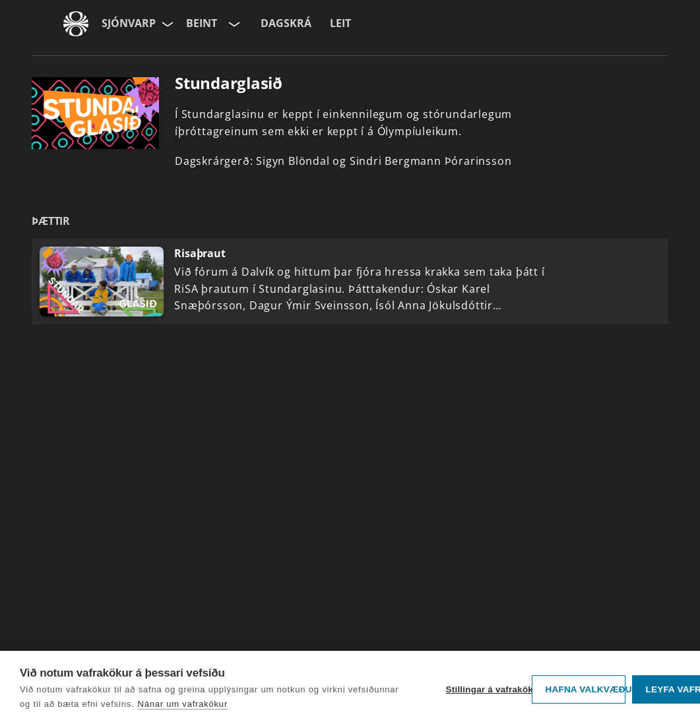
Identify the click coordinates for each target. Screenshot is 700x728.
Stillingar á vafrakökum (486, 689)
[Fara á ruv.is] (76, 24)
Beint (202, 23)
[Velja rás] (233, 24)
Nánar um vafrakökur (182, 704)
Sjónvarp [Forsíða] (129, 23)
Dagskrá (286, 23)
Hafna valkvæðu (586, 689)
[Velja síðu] (166, 24)
